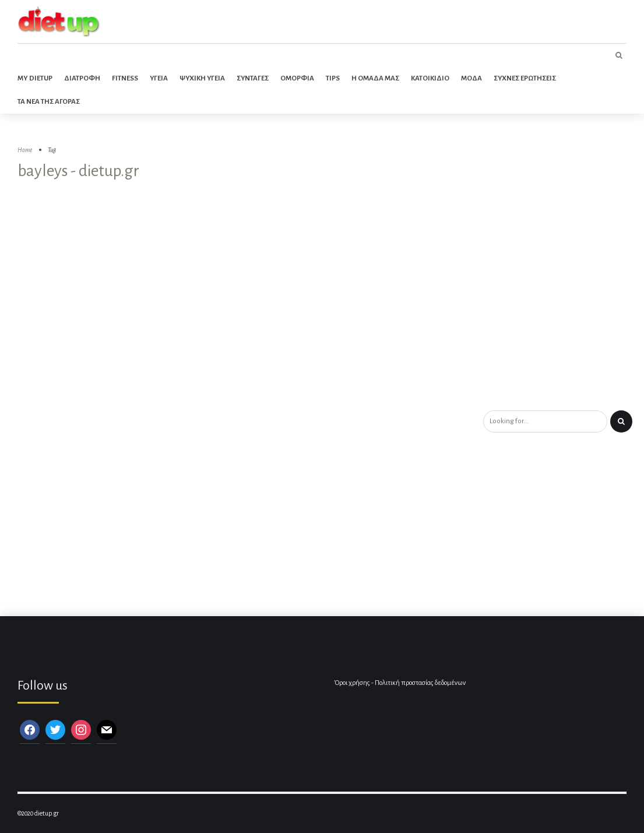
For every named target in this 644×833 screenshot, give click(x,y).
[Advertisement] (322, 323)
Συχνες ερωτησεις (525, 78)
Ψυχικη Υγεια (202, 78)
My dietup (35, 78)
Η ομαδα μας (375, 78)
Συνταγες (253, 78)
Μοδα (471, 78)
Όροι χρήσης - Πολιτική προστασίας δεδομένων (400, 683)
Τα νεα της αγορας (49, 102)
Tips (333, 78)
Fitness (125, 78)
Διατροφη (82, 78)
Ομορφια (297, 78)
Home (25, 150)
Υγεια (159, 78)
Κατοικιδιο (430, 78)
